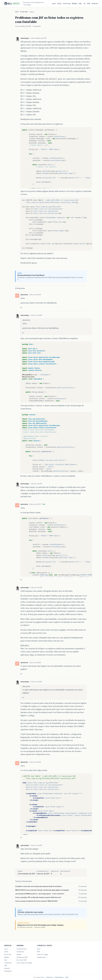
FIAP (38, 952)
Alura (39, 949)
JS (84, 4)
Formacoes (20, 952)
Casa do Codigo (42, 954)
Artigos (19, 954)
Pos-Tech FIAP (22, 960)
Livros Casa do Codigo (24, 963)
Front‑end (67, 4)
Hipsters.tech (41, 957)
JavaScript (8, 963)
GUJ (17, 12)
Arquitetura (8, 971)
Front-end (24, 12)
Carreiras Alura (22, 949)
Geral (59, 4)
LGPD (67, 977)
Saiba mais (49, 977)
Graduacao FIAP (22, 957)
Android (95, 4)
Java (54, 4)
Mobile (75, 4)
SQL (80, 4)
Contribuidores (59, 977)
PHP (89, 4)
